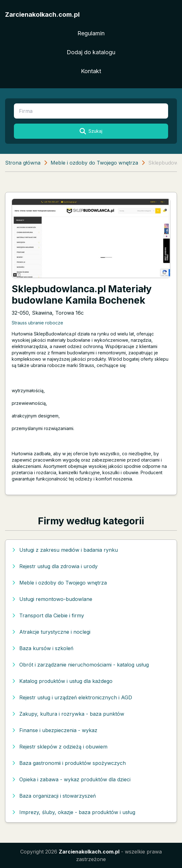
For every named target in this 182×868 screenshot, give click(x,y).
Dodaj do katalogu (91, 52)
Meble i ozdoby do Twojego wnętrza (94, 163)
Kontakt (91, 71)
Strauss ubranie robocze (37, 323)
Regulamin (91, 33)
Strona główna (23, 163)
